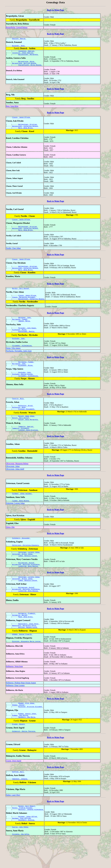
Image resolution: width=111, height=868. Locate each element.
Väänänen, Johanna (20, 807)
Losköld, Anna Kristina (28, 446)
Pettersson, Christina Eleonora (26, 563)
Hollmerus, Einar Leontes (15, 710)
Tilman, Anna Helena (21, 518)
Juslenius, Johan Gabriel (23, 54)
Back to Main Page (55, 10)
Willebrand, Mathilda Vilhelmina (26, 584)
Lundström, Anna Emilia (28, 586)
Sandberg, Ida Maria (27, 743)
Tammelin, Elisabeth (21, 444)
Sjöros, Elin (10, 544)
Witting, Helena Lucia (28, 651)
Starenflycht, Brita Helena (30, 68)
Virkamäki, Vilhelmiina (22, 356)
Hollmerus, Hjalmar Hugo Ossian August (21, 707)
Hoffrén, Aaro (18, 799)
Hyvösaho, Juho (19, 349)
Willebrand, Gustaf (27, 582)
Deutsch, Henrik (19, 39)
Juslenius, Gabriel (27, 52)
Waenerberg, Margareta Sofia (25, 649)
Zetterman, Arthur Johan (23, 572)
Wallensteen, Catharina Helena (25, 130)
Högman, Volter (19, 730)
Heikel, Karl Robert (27, 834)
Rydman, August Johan (28, 739)
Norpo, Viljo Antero (13, 359)
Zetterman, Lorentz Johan (15, 520)
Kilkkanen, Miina (20, 339)
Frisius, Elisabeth (27, 423)
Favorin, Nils (18, 412)
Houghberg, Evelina (27, 850)
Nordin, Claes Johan (13, 254)
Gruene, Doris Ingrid (14, 788)
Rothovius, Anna (19, 421)
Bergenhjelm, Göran (27, 63)
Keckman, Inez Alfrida (22, 848)
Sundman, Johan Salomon (22, 510)
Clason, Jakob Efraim (21, 120)
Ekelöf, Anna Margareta (28, 435)
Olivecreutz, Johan (13, 483)
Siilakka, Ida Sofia (21, 865)
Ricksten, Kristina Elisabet (31, 732)
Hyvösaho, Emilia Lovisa (23, 387)
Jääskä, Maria (24, 330)
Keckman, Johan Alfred (28, 846)
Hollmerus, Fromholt (27, 635)
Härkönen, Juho (25, 326)
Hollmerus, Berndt (20, 637)
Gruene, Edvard (19, 751)
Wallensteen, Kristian (28, 128)
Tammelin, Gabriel (26, 442)
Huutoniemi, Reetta (27, 341)
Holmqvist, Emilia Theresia (24, 758)
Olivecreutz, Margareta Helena (17, 480)
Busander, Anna (19, 46)
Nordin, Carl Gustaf (21, 295)
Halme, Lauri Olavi (13, 823)
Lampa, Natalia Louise (28, 574)
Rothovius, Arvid (26, 419)
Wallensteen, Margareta (28, 56)
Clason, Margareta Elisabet (24, 305)
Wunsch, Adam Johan (27, 431)
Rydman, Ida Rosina (21, 741)
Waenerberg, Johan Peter (29, 647)
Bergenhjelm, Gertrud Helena (17, 27)
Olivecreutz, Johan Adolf (15, 485)
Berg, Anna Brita (12, 109)
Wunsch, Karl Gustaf (21, 433)
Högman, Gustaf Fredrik (22, 658)
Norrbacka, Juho (19, 375)
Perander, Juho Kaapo (28, 337)
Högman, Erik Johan (27, 728)
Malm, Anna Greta (26, 639)
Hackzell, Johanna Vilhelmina (31, 838)
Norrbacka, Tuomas (20, 328)
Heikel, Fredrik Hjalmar (23, 836)
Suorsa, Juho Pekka (21, 857)
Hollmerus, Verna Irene (14, 691)
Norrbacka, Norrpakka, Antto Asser (19, 362)
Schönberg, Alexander (21, 555)
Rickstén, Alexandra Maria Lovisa (27, 666)
